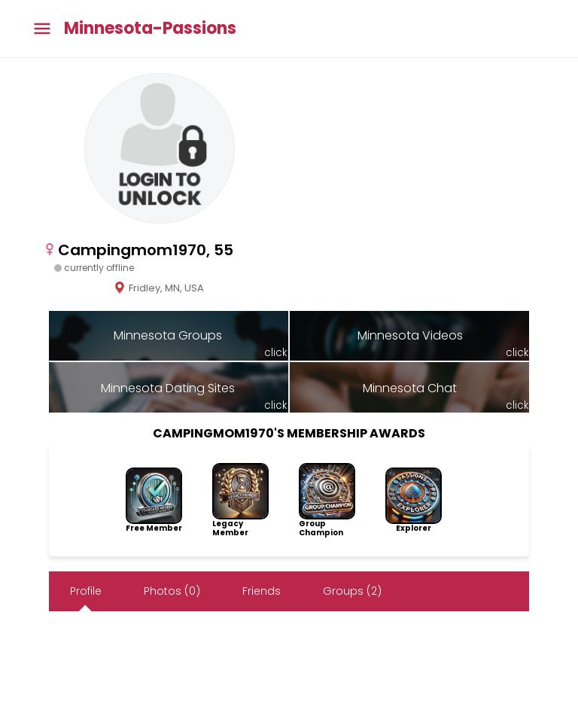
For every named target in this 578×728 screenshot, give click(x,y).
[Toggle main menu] (42, 29)
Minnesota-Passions (150, 29)
